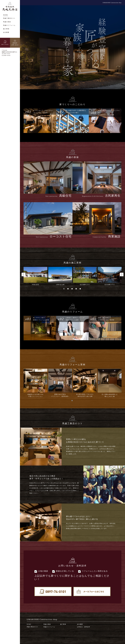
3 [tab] (73, 289)
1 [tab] (64, 289)
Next (122, 274)
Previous (23, 274)
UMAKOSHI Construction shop (112, 3)
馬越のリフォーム (49, 627)
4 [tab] (77, 289)
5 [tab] (81, 289)
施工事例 (63, 624)
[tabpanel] (35, 276)
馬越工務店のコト (33, 627)
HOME (29, 624)
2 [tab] (68, 289)
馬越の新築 (47, 624)
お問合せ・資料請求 (84, 627)
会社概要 (80, 624)
